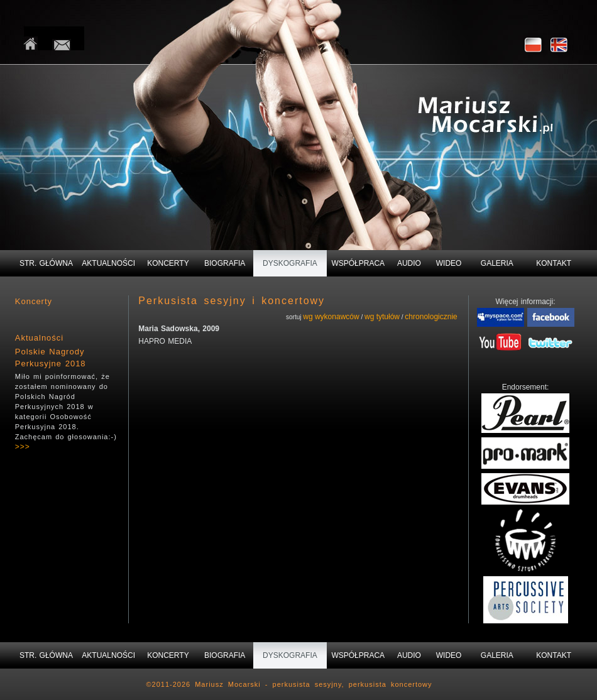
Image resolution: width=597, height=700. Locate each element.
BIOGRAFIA (225, 263)
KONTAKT (554, 263)
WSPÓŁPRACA (358, 263)
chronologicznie (431, 317)
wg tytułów (382, 317)
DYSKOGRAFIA (290, 263)
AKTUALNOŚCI (108, 263)
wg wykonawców (331, 317)
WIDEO (449, 263)
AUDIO (409, 263)
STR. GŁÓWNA (46, 263)
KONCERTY (168, 263)
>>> (23, 447)
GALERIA (497, 263)
